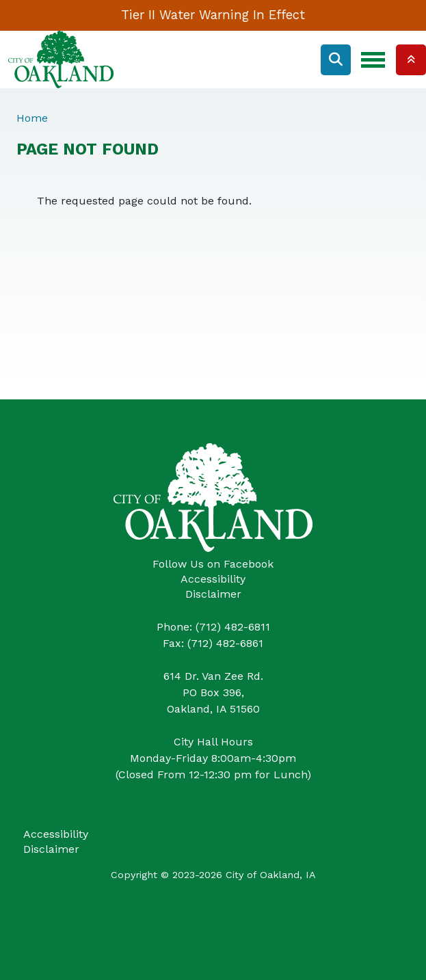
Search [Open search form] (336, 60)
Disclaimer (213, 594)
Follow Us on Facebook (213, 564)
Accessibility (213, 579)
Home (32, 118)
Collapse (411, 60)
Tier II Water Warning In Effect (213, 15)
